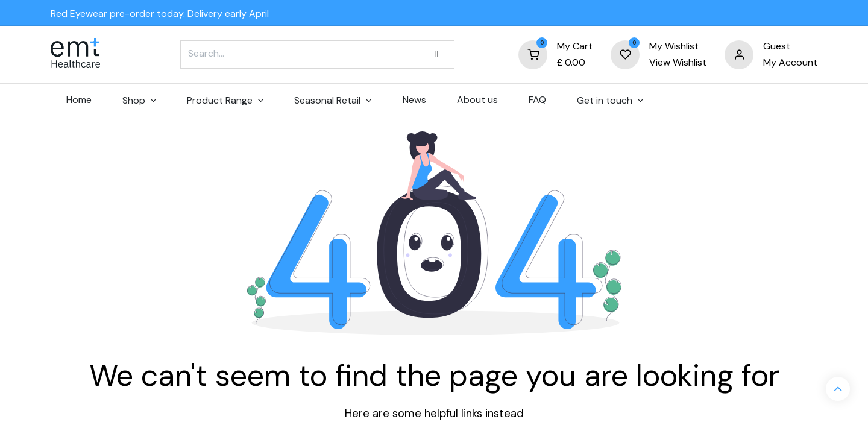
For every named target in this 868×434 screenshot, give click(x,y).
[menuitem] (79, 100)
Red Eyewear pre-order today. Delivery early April (160, 14)
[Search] (436, 54)
